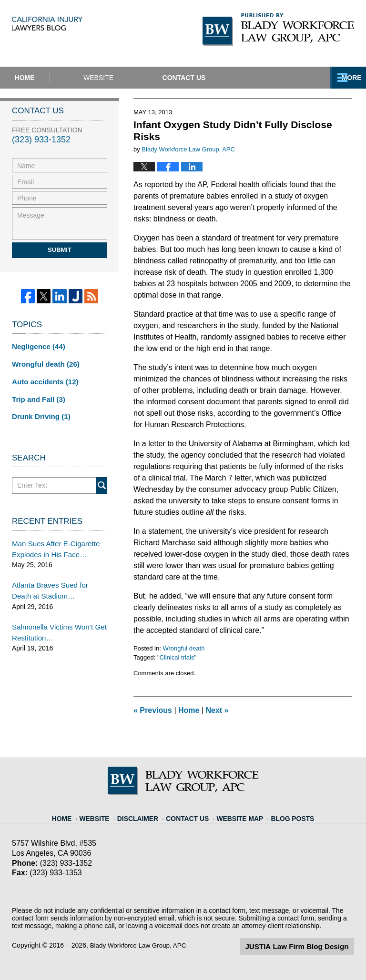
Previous (153, 710)
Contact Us (243, 78)
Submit (60, 250)
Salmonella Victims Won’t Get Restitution (56, 624)
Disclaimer (144, 814)
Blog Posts (287, 814)
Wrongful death (183, 648)
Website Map (238, 814)
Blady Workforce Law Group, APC (140, 945)
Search (102, 482)
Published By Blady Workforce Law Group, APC (278, 30)
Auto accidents (43, 380)
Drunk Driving (39, 413)
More (346, 78)
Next (217, 710)
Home (44, 78)
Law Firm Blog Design (309, 946)
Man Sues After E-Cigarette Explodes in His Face (52, 544)
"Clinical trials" (177, 657)
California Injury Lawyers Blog (96, 33)
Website (138, 78)
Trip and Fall (36, 396)
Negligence (37, 346)
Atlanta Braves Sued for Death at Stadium (57, 584)
